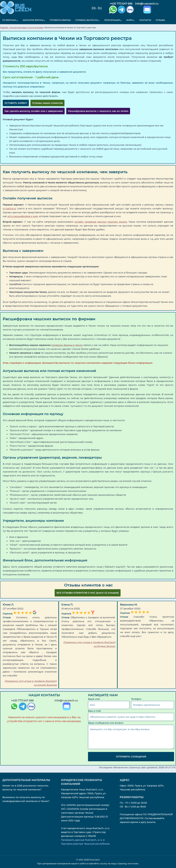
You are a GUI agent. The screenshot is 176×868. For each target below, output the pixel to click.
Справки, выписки (85, 20)
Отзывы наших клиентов (47, 103)
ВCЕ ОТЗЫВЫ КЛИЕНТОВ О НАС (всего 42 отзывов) (88, 593)
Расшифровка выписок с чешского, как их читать (98, 111)
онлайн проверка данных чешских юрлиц (101, 222)
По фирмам (9, 20)
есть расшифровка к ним (23, 216)
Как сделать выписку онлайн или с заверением (34, 111)
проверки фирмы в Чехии (67, 345)
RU (100, 8)
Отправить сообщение (131, 757)
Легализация (110, 20)
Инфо (127, 20)
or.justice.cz (9, 208)
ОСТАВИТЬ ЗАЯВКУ (16, 103)
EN (94, 8)
